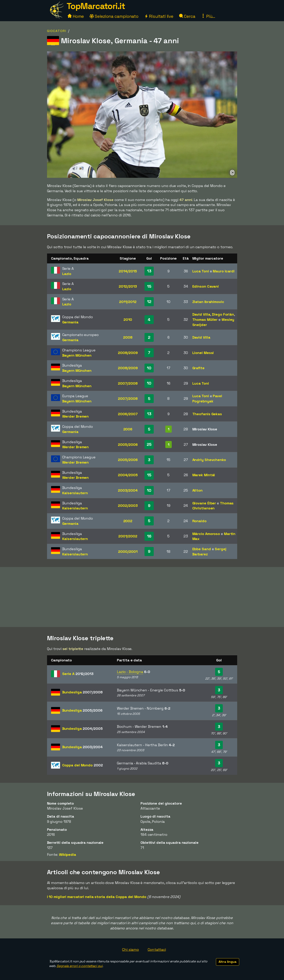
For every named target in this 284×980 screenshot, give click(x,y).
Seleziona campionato (114, 16)
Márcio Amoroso (206, 534)
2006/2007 (128, 414)
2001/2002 (128, 536)
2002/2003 (128, 505)
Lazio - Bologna (130, 672)
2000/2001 (128, 551)
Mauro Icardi (224, 271)
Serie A (78, 674)
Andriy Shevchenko (209, 460)
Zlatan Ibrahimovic (208, 302)
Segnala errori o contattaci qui (80, 966)
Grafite (198, 368)
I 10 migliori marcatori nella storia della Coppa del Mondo (97, 897)
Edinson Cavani (206, 286)
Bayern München (77, 355)
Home (76, 16)
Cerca (187, 16)
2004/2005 (128, 475)
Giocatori (57, 31)
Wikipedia (68, 854)
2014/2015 (128, 271)
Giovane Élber (204, 503)
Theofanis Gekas (207, 414)
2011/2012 (128, 302)
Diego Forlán (223, 314)
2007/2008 (128, 383)
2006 (128, 429)
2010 (128, 319)
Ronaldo (199, 521)
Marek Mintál (204, 475)
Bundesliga (82, 692)
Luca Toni (201, 271)
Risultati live (159, 16)
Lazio (67, 274)
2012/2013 (128, 286)
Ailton (197, 490)
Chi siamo (130, 949)
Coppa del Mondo (83, 765)
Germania (70, 322)
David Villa (201, 314)
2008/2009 (128, 353)
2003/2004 (128, 490)
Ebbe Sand (202, 549)
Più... (208, 16)
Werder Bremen (76, 416)
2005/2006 (128, 444)
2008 (128, 337)
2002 (128, 521)
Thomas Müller (205, 319)
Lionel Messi (203, 353)
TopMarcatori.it (96, 6)
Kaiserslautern (75, 493)
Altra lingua (228, 962)
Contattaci (157, 949)
